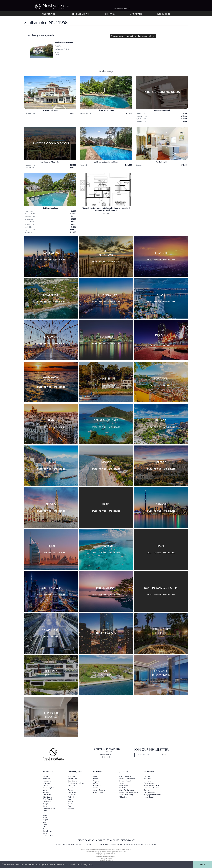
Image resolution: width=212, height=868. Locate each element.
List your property (125, 776)
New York (71, 786)
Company (110, 14)
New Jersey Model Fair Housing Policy (106, 857)
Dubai (45, 829)
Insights (121, 783)
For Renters (148, 781)
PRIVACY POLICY (128, 840)
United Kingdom (48, 788)
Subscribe (164, 755)
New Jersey (47, 795)
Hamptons (46, 779)
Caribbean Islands (49, 808)
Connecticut (47, 801)
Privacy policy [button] (87, 864)
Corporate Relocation (151, 788)
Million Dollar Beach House (128, 792)
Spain (45, 806)
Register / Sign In (122, 8)
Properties (49, 14)
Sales (39, 260)
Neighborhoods (150, 792)
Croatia (45, 824)
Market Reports (149, 797)
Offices (96, 783)
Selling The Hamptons (126, 790)
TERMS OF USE (113, 840)
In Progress (72, 776)
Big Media (122, 788)
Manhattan (47, 776)
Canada (46, 827)
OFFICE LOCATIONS (86, 840)
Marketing (136, 14)
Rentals (48, 260)
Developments (80, 14)
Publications (123, 797)
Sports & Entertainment (152, 786)
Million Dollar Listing (126, 795)
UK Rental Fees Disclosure (106, 860)
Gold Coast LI (48, 799)
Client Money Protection (106, 858)
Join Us (96, 788)
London (71, 788)
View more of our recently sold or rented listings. (133, 36)
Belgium (45, 820)
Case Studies (72, 781)
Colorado (46, 786)
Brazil (45, 834)
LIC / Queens (47, 797)
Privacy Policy (98, 792)
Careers (96, 781)
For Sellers (148, 779)
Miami (45, 790)
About (95, 776)
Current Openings (99, 790)
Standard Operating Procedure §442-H (106, 853)
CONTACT (100, 840)
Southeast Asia (48, 836)
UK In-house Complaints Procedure (106, 855)
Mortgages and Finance (152, 795)
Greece (45, 818)
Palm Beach (47, 783)
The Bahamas (47, 831)
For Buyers (148, 776)
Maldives (71, 808)
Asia (70, 806)
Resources (164, 14)
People (96, 779)
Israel (45, 822)
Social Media (123, 786)
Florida (71, 790)
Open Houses (59, 260)
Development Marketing (76, 783)
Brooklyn (46, 792)
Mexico (45, 815)
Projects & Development (127, 779)
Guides (146, 790)
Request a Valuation (126, 781)
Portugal (46, 804)
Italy (44, 813)
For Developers (149, 783)
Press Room (97, 786)
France (45, 811)
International (72, 779)
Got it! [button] (203, 864)
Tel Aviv (71, 804)
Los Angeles (47, 781)
